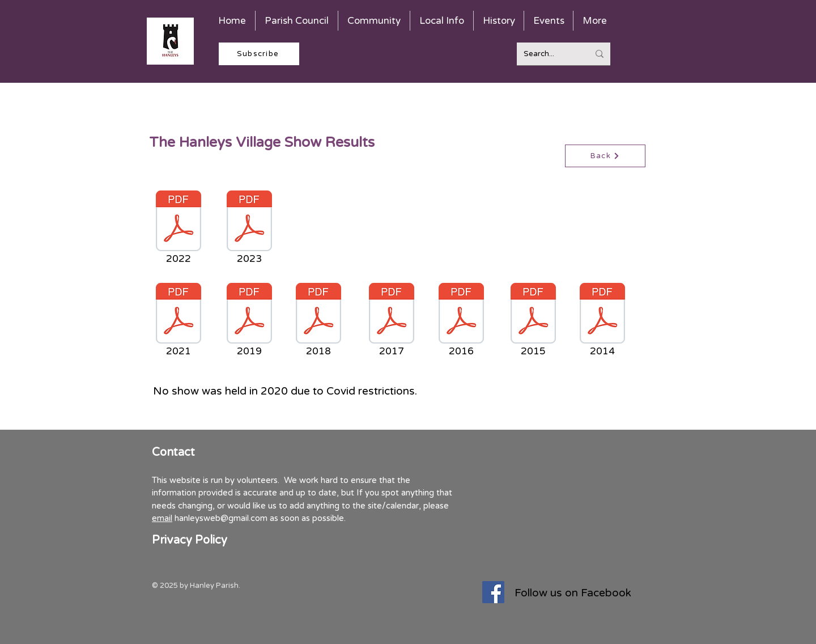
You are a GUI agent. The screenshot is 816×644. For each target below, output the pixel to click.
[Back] (605, 156)
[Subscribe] (259, 54)
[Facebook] (493, 592)
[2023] (249, 229)
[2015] (533, 321)
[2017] (392, 321)
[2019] (249, 321)
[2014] (602, 321)
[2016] (461, 321)
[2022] (178, 229)
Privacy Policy (190, 540)
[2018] (318, 321)
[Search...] (548, 54)
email (162, 518)
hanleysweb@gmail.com (221, 518)
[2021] (178, 321)
